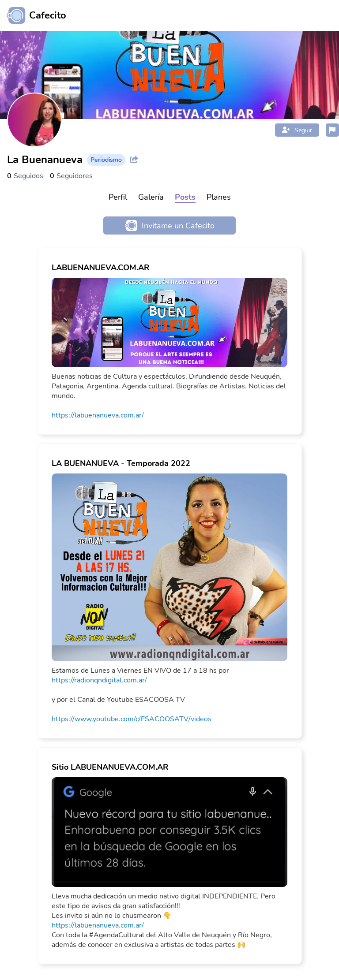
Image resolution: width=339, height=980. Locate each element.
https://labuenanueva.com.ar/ (98, 415)
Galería (151, 197)
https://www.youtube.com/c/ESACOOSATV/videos (132, 719)
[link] (169, 341)
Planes (219, 197)
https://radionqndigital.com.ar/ (99, 680)
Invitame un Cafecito (170, 225)
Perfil (118, 197)
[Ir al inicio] (33, 15)
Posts (185, 197)
